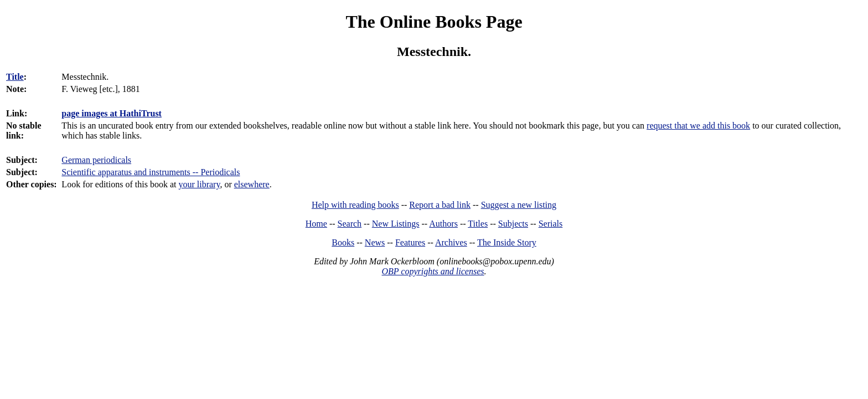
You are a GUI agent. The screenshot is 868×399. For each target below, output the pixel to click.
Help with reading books (355, 205)
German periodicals (96, 160)
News (375, 242)
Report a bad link (440, 205)
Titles (478, 224)
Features (410, 242)
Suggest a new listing (519, 205)
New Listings (396, 224)
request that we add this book (698, 126)
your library (199, 184)
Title (15, 77)
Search (350, 224)
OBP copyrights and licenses (433, 271)
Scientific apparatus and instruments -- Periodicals (151, 172)
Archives (451, 242)
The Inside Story (507, 242)
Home (316, 224)
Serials (551, 224)
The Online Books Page (434, 22)
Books (343, 242)
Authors (443, 224)
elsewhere (252, 184)
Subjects (513, 224)
